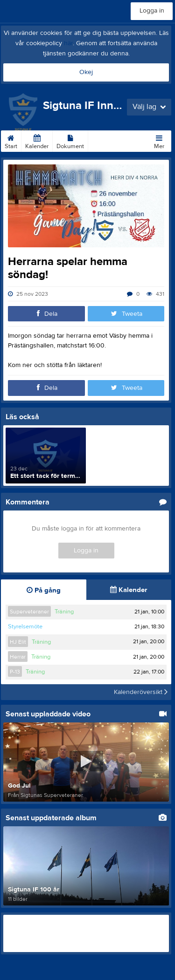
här (68, 43)
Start (11, 140)
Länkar (101, 140)
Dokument (70, 140)
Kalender (37, 140)
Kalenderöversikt (141, 692)
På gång (44, 590)
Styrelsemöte (25, 626)
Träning (64, 612)
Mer (159, 140)
